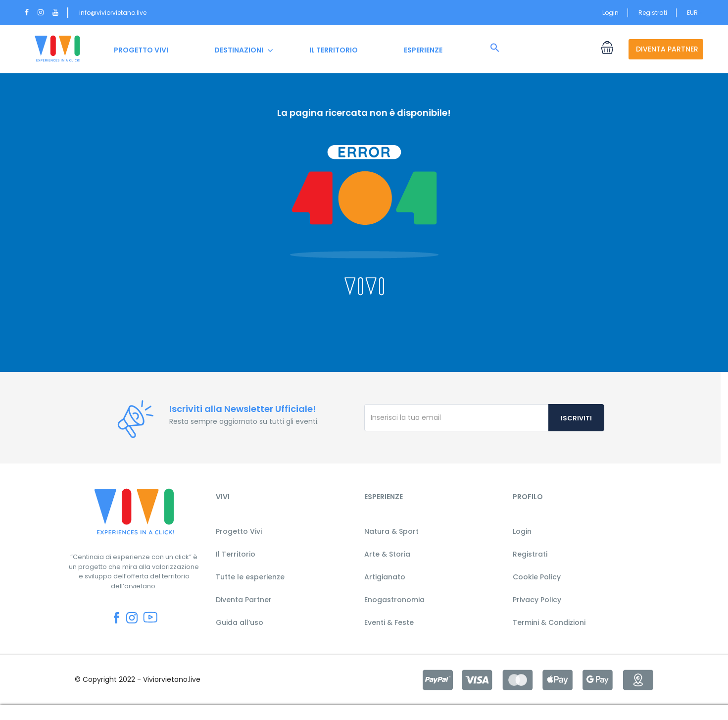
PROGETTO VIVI (141, 50)
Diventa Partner (244, 600)
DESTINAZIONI (239, 50)
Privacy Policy (537, 600)
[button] (495, 48)
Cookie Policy (537, 577)
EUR (695, 13)
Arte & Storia (387, 554)
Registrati (653, 13)
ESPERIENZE (423, 50)
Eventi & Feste (389, 622)
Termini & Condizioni (549, 622)
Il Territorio (236, 554)
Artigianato (385, 577)
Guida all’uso (240, 622)
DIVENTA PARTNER (667, 49)
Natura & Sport (391, 531)
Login (610, 13)
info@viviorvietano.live (113, 13)
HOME (57, 50)
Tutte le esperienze (250, 577)
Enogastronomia (394, 600)
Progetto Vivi (239, 531)
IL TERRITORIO (334, 50)
